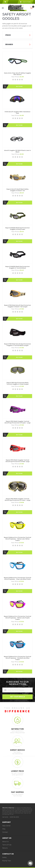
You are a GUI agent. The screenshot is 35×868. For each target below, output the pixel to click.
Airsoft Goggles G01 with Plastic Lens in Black (17, 151)
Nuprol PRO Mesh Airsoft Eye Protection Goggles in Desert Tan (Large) (18, 306)
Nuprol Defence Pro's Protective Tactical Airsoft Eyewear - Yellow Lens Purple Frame (18, 618)
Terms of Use (7, 845)
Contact (5, 832)
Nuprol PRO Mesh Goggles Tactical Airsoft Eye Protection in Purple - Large (18, 422)
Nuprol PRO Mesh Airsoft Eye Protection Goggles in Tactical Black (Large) (18, 345)
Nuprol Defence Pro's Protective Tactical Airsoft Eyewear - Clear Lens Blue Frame (18, 578)
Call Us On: (5, 817)
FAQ (4, 829)
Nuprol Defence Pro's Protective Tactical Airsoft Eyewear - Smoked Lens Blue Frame (18, 658)
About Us (5, 842)
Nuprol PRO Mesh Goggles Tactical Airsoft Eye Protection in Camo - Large (17, 499)
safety (4, 857)
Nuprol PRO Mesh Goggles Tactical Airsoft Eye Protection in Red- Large (17, 461)
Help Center (6, 826)
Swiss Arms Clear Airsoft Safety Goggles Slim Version (17, 74)
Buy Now (19, 86)
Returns (5, 848)
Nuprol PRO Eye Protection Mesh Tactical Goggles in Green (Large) (17, 383)
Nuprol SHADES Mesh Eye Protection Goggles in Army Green (18, 229)
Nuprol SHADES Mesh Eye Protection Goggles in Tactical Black (18, 267)
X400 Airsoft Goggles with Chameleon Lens (17, 112)
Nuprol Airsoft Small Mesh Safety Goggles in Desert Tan (17, 190)
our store (25, 2)
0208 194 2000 (14, 817)
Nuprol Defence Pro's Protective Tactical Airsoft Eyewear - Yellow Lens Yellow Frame (18, 539)
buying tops (7, 861)
